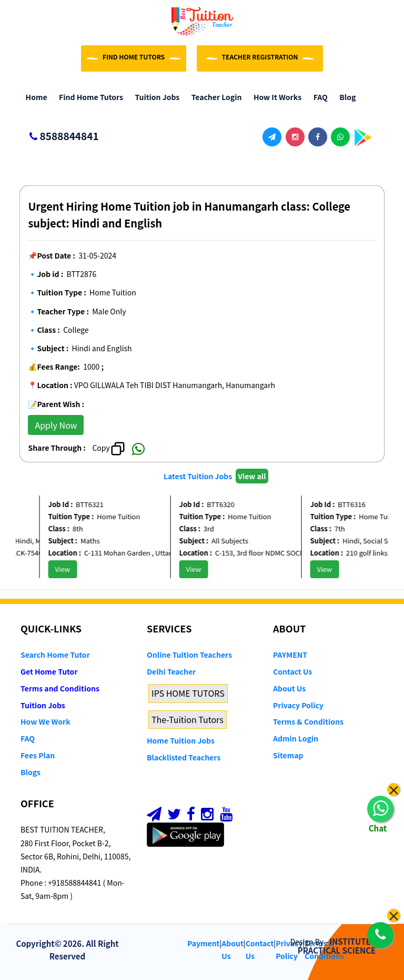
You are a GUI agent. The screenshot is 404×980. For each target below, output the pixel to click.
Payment (204, 943)
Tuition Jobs (155, 97)
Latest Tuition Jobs (199, 476)
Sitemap (288, 755)
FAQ (318, 97)
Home (34, 97)
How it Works (275, 97)
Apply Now (56, 425)
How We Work (46, 721)
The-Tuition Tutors (188, 719)
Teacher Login (214, 97)
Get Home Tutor (49, 671)
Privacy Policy (298, 705)
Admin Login (296, 738)
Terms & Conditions (308, 721)
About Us (289, 688)
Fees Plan (38, 755)
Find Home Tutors (89, 97)
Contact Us (292, 671)
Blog (345, 97)
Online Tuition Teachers (189, 655)
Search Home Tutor (55, 655)
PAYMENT (290, 655)
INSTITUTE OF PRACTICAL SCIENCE (341, 946)
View (69, 569)
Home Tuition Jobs (181, 740)
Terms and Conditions (60, 688)
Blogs (31, 772)
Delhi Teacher (171, 671)
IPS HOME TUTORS (188, 693)
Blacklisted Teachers (184, 757)
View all (252, 476)
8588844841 (60, 137)
